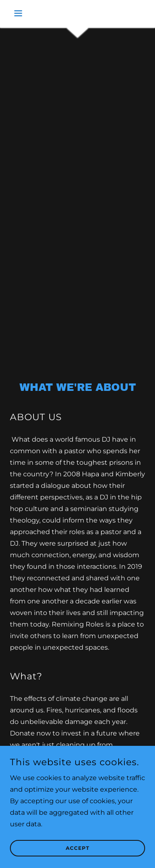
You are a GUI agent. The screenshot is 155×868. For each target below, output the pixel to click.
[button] (20, 13)
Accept (77, 848)
